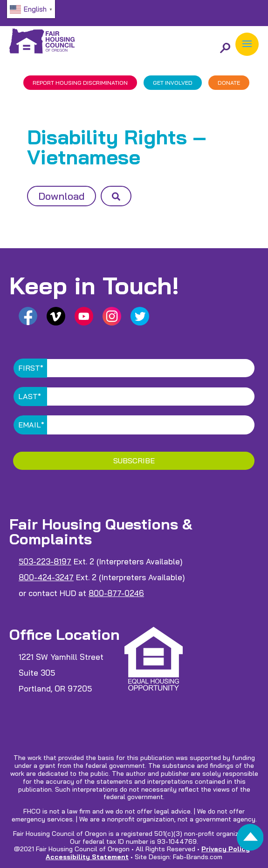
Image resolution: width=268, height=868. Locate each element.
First (31, 368)
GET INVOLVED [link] (173, 83)
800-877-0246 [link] (116, 593)
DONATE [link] (229, 83)
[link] (250, 840)
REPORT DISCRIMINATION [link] (80, 83)
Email (31, 425)
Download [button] (62, 196)
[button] (247, 44)
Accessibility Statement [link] (87, 857)
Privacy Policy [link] (226, 849)
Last (30, 396)
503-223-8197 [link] (45, 561)
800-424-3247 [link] (46, 577)
